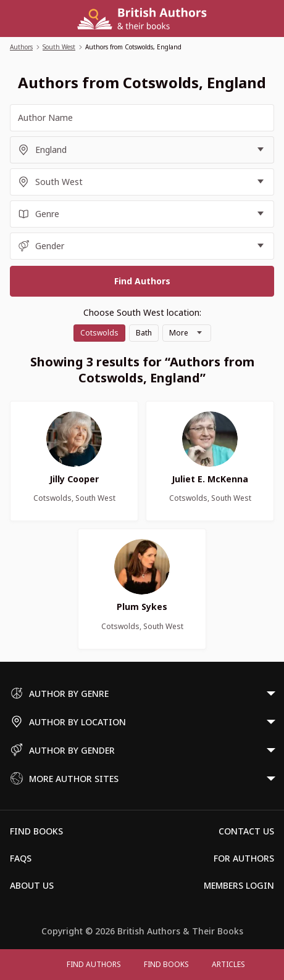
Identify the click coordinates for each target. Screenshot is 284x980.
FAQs (21, 858)
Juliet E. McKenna (210, 479)
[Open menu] (43, 965)
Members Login (239, 885)
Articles (228, 964)
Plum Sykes (142, 607)
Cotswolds (99, 333)
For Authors (244, 858)
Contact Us (246, 831)
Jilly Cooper (74, 479)
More (179, 333)
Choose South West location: (142, 312)
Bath (144, 333)
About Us (32, 885)
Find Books (166, 964)
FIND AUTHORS (94, 964)
